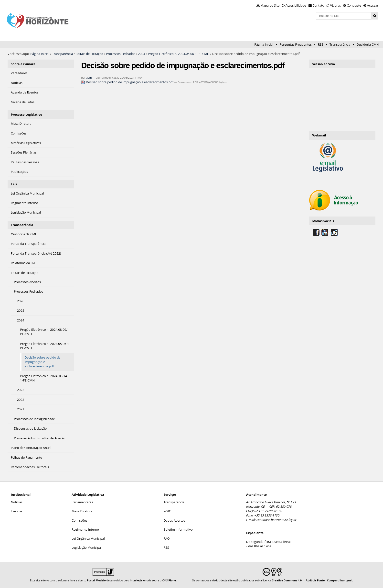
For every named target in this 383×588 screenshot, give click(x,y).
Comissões (79, 520)
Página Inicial (264, 44)
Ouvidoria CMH (368, 44)
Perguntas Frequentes (295, 44)
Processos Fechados (121, 54)
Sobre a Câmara (23, 64)
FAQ (167, 538)
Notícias (17, 502)
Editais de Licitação (90, 54)
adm (89, 77)
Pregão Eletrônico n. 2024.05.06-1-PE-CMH (179, 54)
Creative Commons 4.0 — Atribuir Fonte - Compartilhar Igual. (313, 580)
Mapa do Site (270, 5)
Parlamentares (82, 502)
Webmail (319, 135)
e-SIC (167, 511)
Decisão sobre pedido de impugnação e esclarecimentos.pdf (128, 82)
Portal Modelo (96, 580)
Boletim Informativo (178, 529)
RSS (320, 44)
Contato (319, 5)
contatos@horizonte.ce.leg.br (277, 520)
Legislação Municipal (87, 547)
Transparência (340, 44)
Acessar (373, 5)
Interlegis (136, 580)
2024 (142, 54)
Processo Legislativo (26, 114)
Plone (172, 580)
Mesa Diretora (82, 511)
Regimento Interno (85, 529)
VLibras (336, 5)
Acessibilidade (296, 5)
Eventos (16, 511)
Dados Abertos (174, 520)
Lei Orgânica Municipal (88, 538)
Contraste (354, 5)
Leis (14, 184)
